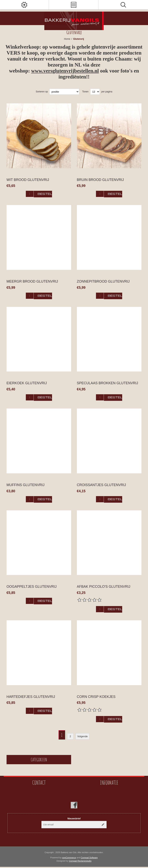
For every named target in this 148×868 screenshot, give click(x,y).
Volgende (82, 736)
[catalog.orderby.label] (64, 92)
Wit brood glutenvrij (28, 180)
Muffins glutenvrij (26, 485)
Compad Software (89, 858)
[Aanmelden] (71, 825)
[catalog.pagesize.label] (95, 92)
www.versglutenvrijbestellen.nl (65, 71)
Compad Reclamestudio (80, 861)
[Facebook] (74, 805)
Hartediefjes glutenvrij (31, 697)
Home (67, 39)
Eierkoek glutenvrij (27, 383)
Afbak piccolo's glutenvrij (104, 587)
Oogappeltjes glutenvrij (32, 587)
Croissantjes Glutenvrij (101, 485)
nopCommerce (69, 858)
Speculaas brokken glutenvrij (108, 383)
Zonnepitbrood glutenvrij (103, 281)
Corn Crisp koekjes (96, 697)
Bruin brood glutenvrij (100, 180)
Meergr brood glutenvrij (32, 281)
